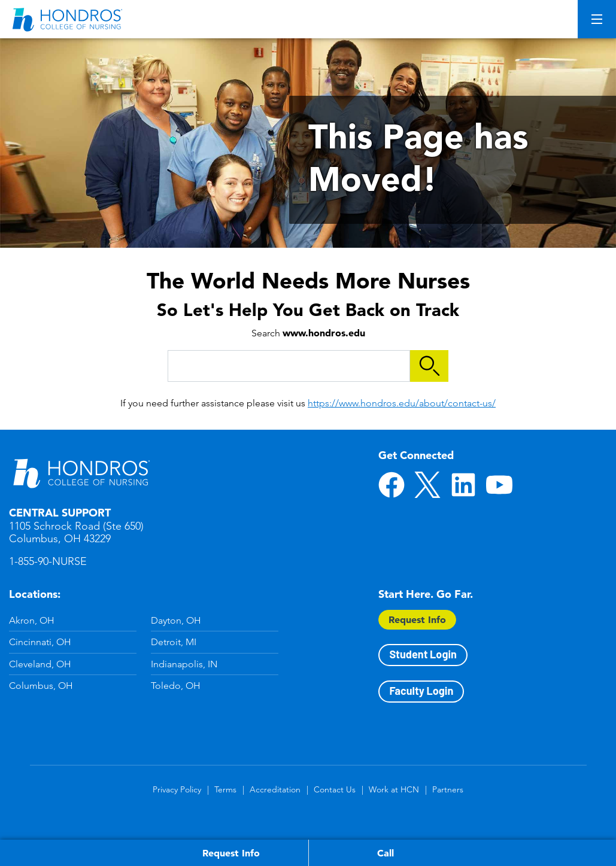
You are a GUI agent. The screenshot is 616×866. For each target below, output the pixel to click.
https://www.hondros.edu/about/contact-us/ (402, 403)
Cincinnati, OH (40, 642)
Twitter (427, 485)
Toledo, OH (176, 686)
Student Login (423, 654)
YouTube (499, 485)
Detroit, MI (174, 642)
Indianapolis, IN (184, 664)
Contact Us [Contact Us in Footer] (335, 789)
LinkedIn (463, 485)
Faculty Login (421, 691)
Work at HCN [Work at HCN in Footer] (394, 789)
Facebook (392, 485)
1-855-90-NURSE (48, 561)
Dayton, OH (176, 620)
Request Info (417, 619)
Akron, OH (32, 620)
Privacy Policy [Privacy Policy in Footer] (177, 789)
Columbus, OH (41, 686)
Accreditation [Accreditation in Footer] (275, 789)
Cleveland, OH (40, 664)
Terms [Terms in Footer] (225, 789)
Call (386, 853)
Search (429, 366)
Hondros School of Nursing (81, 473)
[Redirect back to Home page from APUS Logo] (69, 19)
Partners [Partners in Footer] (448, 789)
